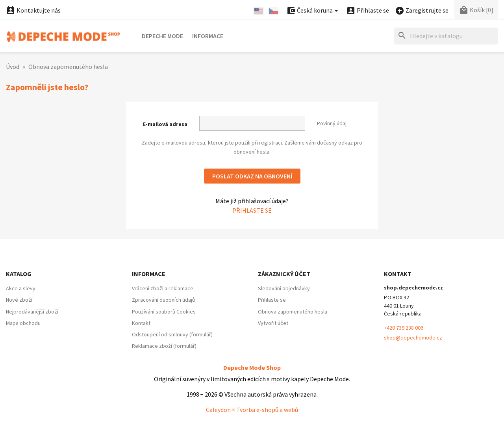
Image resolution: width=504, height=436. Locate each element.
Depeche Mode (162, 36)
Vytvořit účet (273, 323)
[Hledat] (446, 36)
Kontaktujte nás (33, 10)
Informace (208, 36)
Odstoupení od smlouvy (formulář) (172, 334)
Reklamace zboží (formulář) (164, 346)
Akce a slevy (21, 288)
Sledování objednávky (284, 288)
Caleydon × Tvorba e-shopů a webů (252, 410)
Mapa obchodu (23, 323)
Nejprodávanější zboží (32, 312)
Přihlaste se (252, 210)
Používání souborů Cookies (164, 312)
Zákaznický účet (284, 274)
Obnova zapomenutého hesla (293, 312)
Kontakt (141, 323)
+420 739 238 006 (404, 328)
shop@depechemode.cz (413, 338)
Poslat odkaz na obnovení (252, 176)
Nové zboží (19, 300)
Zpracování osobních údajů (163, 300)
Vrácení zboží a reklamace (163, 288)
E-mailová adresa (165, 124)
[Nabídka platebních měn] (314, 11)
